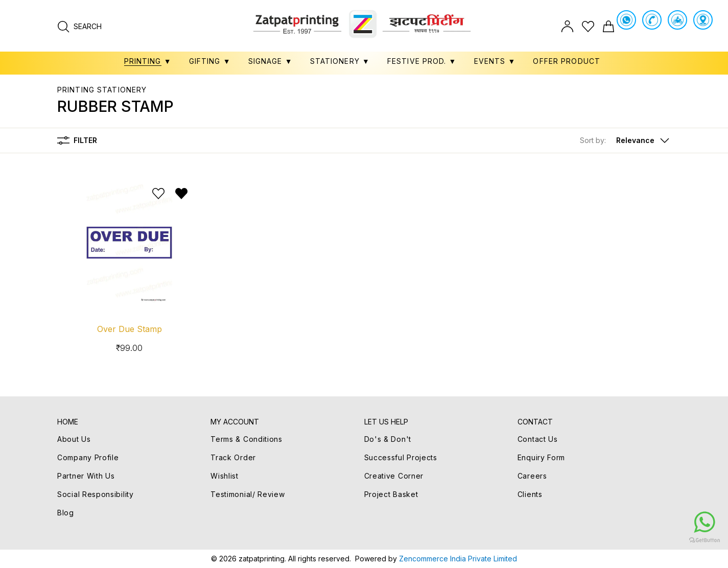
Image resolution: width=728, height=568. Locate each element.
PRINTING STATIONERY (102, 90)
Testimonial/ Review (248, 494)
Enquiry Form (541, 457)
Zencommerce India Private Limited (458, 559)
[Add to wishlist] (158, 194)
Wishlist (225, 476)
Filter (77, 140)
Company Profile (88, 457)
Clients (530, 494)
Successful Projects (401, 457)
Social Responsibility (96, 494)
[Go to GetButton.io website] (643, 540)
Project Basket (391, 494)
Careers (532, 476)
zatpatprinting (262, 559)
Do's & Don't (388, 439)
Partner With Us (86, 476)
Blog (66, 513)
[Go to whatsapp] (643, 522)
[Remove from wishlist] (181, 194)
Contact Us (538, 439)
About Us (74, 439)
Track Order (233, 457)
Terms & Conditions (246, 439)
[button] (625, 140)
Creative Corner (394, 476)
